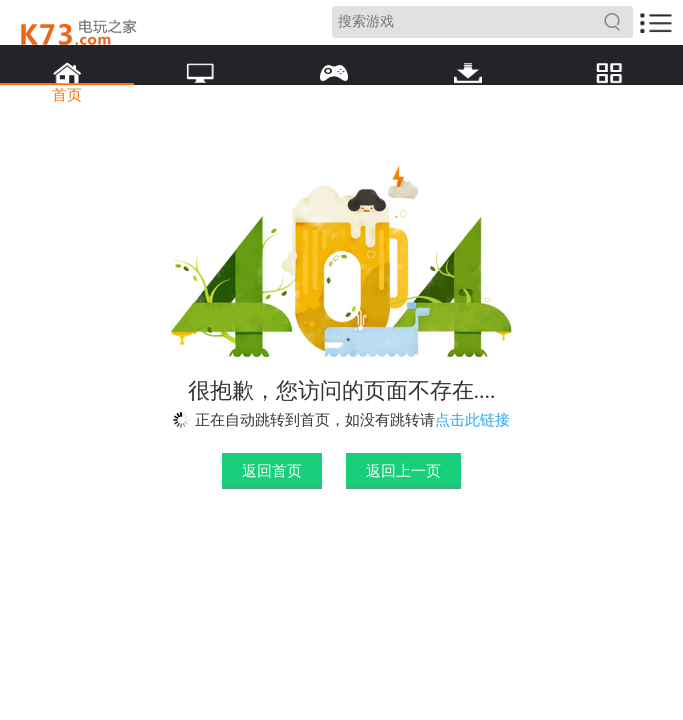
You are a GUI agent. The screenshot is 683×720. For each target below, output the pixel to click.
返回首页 (272, 471)
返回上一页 (403, 471)
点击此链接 (472, 420)
